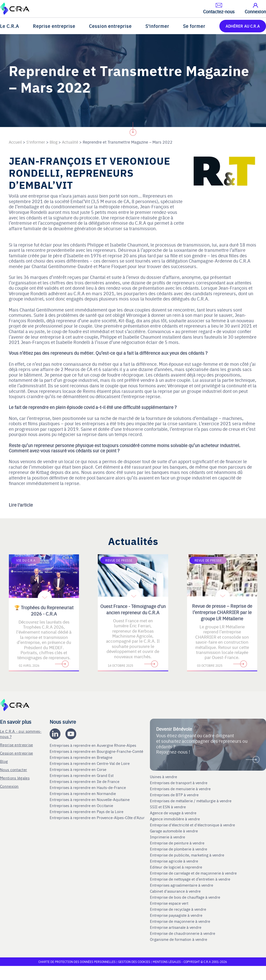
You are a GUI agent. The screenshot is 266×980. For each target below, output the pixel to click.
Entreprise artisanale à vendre (176, 927)
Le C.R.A (10, 26)
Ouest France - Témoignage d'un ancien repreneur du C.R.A (133, 609)
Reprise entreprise (54, 26)
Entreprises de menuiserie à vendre (181, 789)
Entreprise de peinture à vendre (177, 843)
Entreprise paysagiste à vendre (176, 915)
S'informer (157, 26)
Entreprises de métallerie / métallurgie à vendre (191, 801)
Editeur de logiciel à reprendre (176, 867)
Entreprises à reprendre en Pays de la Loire (86, 812)
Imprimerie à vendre (168, 837)
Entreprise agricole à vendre (174, 861)
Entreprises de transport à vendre (179, 783)
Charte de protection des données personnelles (77, 962)
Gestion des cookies (135, 962)
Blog (4, 761)
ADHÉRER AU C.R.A (243, 26)
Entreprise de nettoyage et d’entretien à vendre (190, 879)
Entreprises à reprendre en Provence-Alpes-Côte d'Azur (98, 818)
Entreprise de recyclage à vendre (178, 909)
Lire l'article (21, 505)
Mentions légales (15, 778)
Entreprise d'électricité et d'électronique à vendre (192, 825)
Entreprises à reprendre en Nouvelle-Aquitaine (90, 800)
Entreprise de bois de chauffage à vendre (185, 897)
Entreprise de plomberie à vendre (179, 849)
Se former (194, 26)
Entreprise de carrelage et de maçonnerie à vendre (193, 873)
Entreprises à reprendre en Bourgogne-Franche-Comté (97, 751)
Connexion (9, 786)
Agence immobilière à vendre (175, 819)
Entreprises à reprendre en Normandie (83, 793)
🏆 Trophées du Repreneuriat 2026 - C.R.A (44, 610)
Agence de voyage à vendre (174, 813)
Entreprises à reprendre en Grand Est (82, 775)
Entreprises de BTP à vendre (175, 795)
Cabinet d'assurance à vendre (175, 891)
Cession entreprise (110, 26)
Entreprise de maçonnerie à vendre (180, 921)
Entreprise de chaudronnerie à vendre (183, 933)
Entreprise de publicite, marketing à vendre (187, 855)
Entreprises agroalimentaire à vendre (182, 885)
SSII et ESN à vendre (168, 807)
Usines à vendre (163, 777)
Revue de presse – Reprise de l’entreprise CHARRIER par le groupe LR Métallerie (222, 612)
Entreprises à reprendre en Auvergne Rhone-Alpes (93, 745)
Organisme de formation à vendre (179, 939)
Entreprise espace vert (169, 903)
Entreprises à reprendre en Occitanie (82, 806)
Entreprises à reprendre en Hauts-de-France (88, 787)
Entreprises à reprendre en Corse (78, 769)
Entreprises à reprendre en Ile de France (85, 781)
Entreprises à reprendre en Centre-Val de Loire (90, 763)
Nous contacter (14, 770)
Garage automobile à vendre (174, 831)
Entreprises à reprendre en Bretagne (81, 757)
